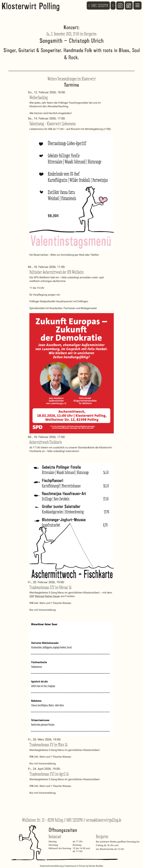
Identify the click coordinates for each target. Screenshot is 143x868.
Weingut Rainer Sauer (47, 596)
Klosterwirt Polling (31, 6)
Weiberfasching (38, 98)
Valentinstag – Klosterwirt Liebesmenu (53, 124)
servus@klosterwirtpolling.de (104, 820)
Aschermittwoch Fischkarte (46, 442)
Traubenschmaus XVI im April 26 (49, 774)
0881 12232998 (74, 820)
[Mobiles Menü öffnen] (137, 6)
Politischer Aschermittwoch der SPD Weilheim (57, 272)
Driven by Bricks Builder (91, 866)
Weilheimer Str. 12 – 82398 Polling (42, 820)
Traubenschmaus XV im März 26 (48, 745)
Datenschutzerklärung (51, 866)
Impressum (71, 866)
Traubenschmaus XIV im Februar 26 (50, 587)
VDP (32, 596)
